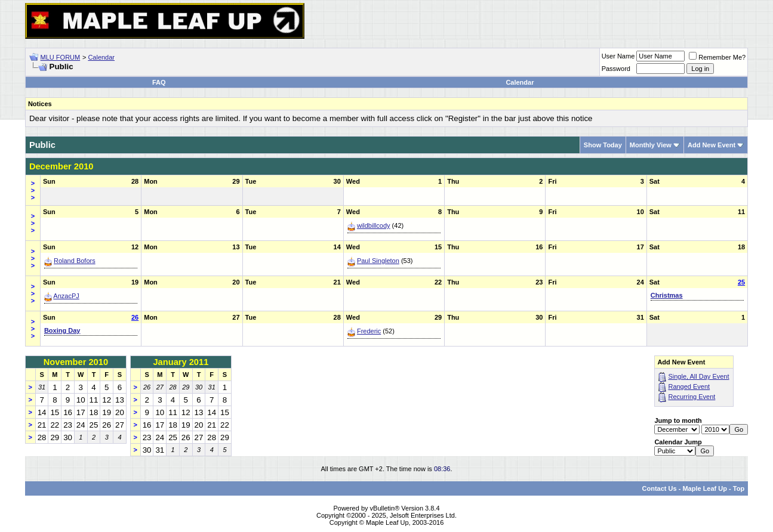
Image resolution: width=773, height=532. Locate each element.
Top (739, 488)
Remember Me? (717, 57)
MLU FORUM (61, 57)
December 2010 (61, 166)
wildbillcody (374, 225)
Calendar (101, 57)
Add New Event (712, 145)
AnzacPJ (66, 296)
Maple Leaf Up (705, 488)
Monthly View (651, 145)
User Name (618, 56)
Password (616, 69)
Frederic (369, 331)
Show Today (603, 145)
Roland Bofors (75, 261)
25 (741, 282)
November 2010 (76, 362)
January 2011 (181, 362)
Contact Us (660, 488)
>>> (33, 190)
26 (135, 317)
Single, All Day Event (698, 376)
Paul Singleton (378, 261)
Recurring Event (692, 397)
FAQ (159, 82)
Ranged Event (689, 386)
